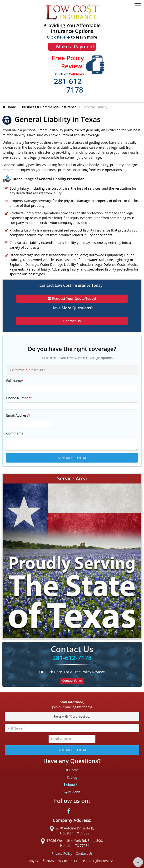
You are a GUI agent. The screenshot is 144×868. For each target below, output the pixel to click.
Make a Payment (75, 47)
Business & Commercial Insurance (49, 107)
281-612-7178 (69, 85)
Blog (72, 777)
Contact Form (72, 681)
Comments (15, 433)
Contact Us (84, 853)
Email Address (18, 415)
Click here (58, 37)
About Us (72, 785)
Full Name (15, 381)
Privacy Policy (62, 853)
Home (9, 107)
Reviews (72, 792)
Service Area (72, 478)
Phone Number (19, 398)
